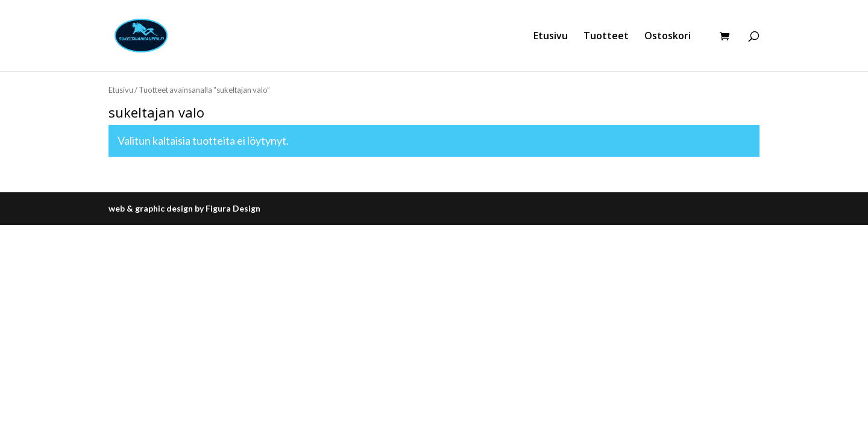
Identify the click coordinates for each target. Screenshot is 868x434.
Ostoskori (668, 37)
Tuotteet (606, 37)
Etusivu (551, 37)
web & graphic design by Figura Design (184, 208)
